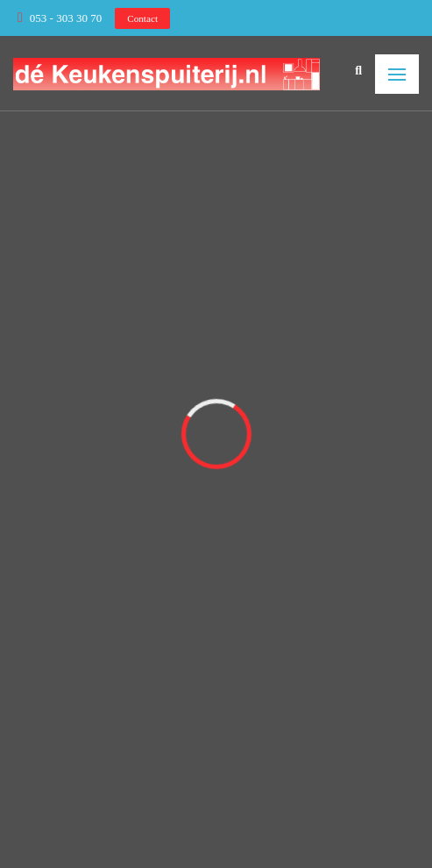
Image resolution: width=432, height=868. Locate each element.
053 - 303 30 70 (66, 18)
